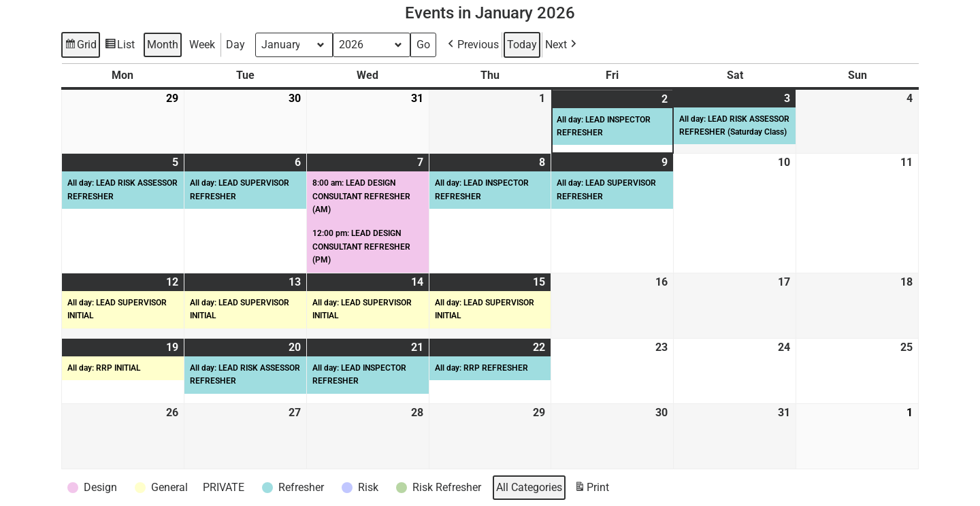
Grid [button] (80, 47)
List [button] (119, 47)
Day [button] (235, 45)
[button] (472, 45)
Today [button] (522, 45)
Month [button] (163, 45)
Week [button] (202, 45)
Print (591, 489)
